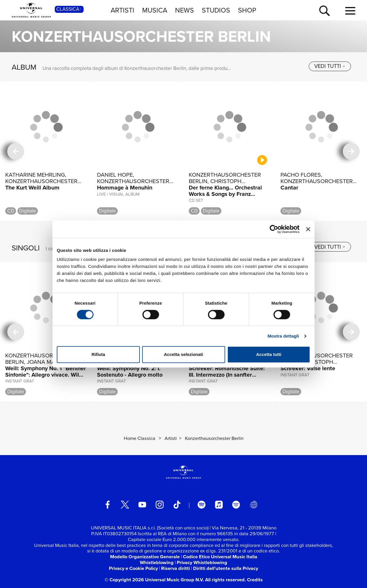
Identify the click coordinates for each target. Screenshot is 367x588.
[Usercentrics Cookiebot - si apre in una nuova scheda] (274, 229)
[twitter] (125, 504)
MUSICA (155, 10)
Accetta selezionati (183, 354)
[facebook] (108, 504)
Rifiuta (98, 354)
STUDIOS (216, 10)
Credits (255, 580)
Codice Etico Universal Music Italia (220, 557)
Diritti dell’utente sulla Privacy (226, 568)
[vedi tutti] (330, 66)
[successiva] (351, 151)
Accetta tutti (269, 354)
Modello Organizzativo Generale (145, 557)
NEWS (185, 10)
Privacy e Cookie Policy (133, 568)
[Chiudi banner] (308, 229)
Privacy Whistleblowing (202, 562)
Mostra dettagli (283, 336)
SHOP (247, 10)
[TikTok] (177, 504)
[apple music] (219, 504)
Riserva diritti (175, 568)
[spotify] (201, 504)
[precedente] (16, 151)
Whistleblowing (157, 562)
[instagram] (159, 504)
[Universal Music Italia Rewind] (254, 504)
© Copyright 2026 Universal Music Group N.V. (154, 580)
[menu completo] (350, 11)
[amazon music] (236, 504)
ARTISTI (122, 10)
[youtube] (142, 504)
